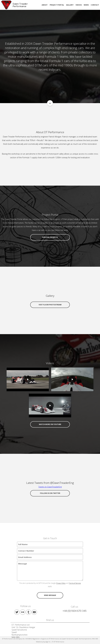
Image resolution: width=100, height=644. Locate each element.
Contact (95, 5)
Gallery (70, 5)
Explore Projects (50, 237)
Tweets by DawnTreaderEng (50, 487)
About (45, 5)
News (86, 5)
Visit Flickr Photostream (50, 305)
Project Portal (57, 5)
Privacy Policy (61, 583)
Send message (50, 595)
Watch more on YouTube (50, 424)
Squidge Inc (47, 642)
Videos (79, 5)
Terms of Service (75, 583)
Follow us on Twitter (50, 493)
